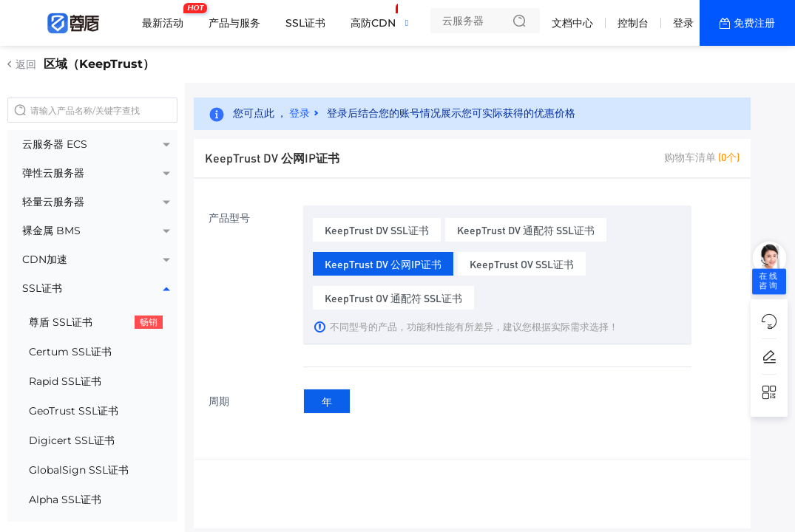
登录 (683, 23)
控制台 (633, 23)
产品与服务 (234, 23)
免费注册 (754, 23)
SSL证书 (305, 23)
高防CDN (377, 17)
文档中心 (572, 23)
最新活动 (166, 17)
